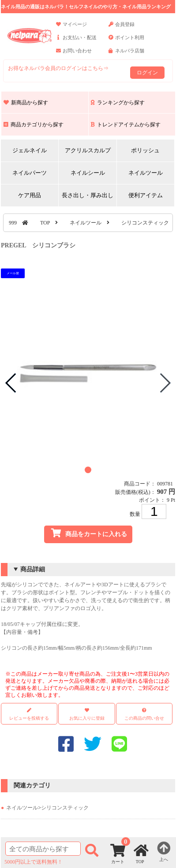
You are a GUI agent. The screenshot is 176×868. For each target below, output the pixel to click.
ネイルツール (146, 173)
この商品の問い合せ (144, 718)
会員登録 (122, 28)
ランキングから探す (118, 103)
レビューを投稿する (29, 714)
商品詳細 (33, 569)
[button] (88, 470)
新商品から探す (26, 103)
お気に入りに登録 (87, 718)
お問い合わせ (74, 55)
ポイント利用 (126, 41)
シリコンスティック (145, 223)
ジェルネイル (30, 150)
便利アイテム (146, 195)
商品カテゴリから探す (34, 125)
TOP (45, 223)
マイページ (71, 28)
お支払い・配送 (76, 41)
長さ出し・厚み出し (88, 195)
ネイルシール (88, 173)
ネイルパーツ (30, 173)
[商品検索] (43, 849)
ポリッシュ (145, 150)
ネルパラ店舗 (126, 55)
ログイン (147, 73)
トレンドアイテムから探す (126, 125)
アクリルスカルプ (88, 150)
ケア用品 (30, 195)
